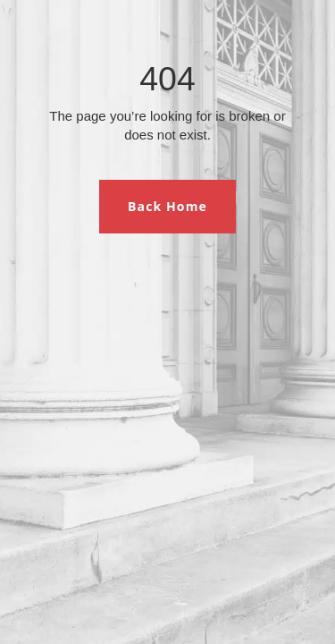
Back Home (167, 206)
